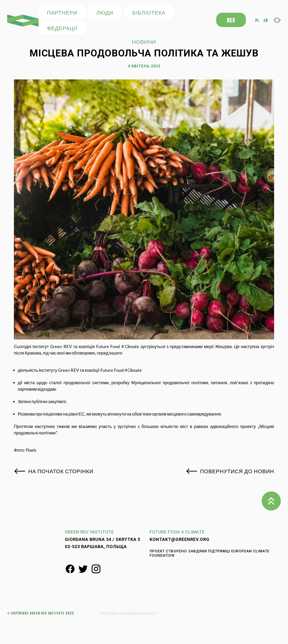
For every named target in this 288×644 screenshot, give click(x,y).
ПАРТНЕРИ (62, 12)
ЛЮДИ (105, 12)
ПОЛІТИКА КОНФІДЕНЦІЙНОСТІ (129, 613)
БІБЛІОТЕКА (149, 12)
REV (231, 20)
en (266, 20)
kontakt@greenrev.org (180, 539)
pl (257, 20)
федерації (62, 28)
